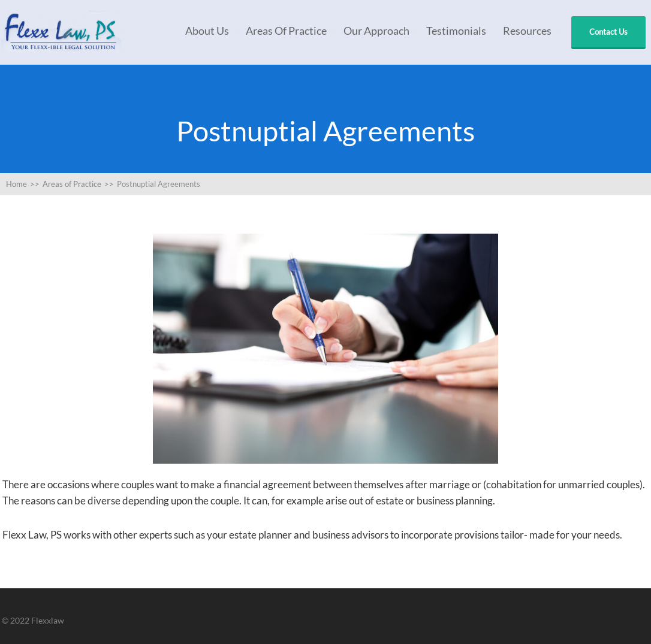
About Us (207, 31)
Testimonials (456, 31)
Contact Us (608, 32)
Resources (527, 31)
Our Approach (376, 31)
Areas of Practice (286, 31)
